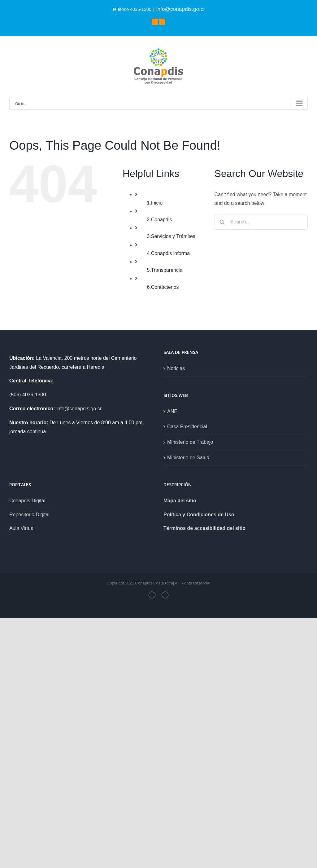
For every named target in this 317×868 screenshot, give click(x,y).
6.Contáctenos (163, 287)
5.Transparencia (165, 270)
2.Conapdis (159, 220)
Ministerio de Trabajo (190, 442)
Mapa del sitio (180, 501)
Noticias (176, 368)
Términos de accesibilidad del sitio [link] (204, 528)
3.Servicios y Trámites (171, 236)
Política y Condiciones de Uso (199, 515)
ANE (172, 411)
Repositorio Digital (29, 515)
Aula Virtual (22, 528)
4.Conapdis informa (168, 253)
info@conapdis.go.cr (181, 9)
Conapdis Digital (27, 501)
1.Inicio (155, 203)
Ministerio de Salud (188, 458)
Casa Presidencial (187, 427)
